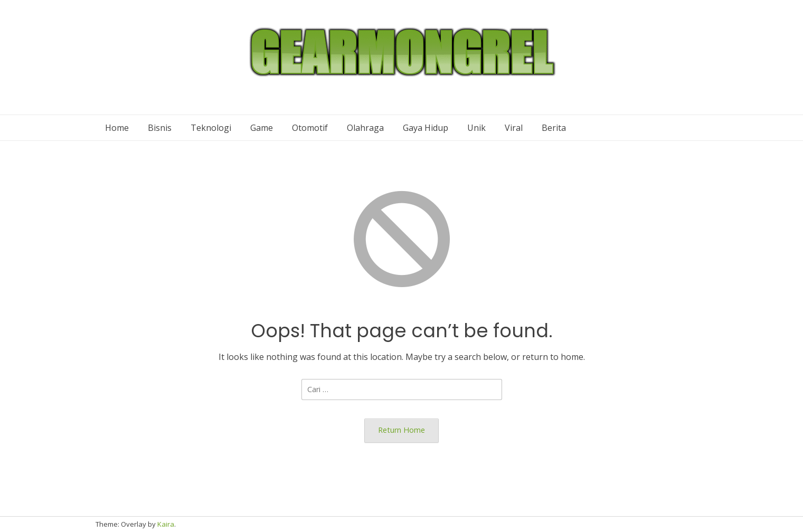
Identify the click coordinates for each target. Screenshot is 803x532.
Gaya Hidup (426, 128)
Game (262, 128)
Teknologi (211, 128)
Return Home (401, 430)
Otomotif (310, 128)
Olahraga (365, 128)
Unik (476, 128)
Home (117, 128)
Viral (514, 128)
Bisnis (160, 128)
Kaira (166, 524)
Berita (554, 128)
